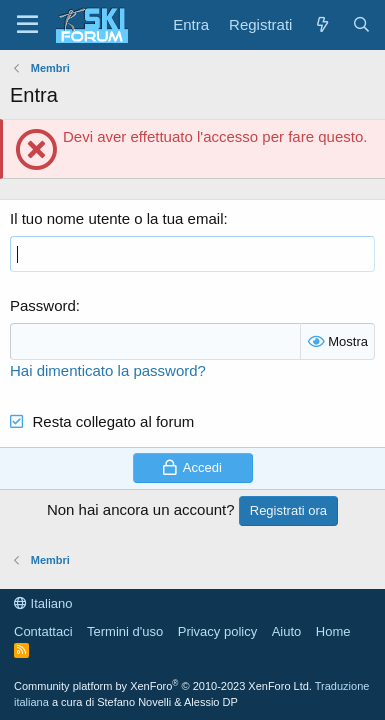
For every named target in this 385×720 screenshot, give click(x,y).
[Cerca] (361, 24)
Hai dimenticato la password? (108, 370)
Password (43, 305)
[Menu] (27, 25)
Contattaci (43, 631)
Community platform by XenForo (163, 686)
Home (333, 631)
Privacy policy (217, 631)
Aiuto (287, 631)
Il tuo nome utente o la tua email (116, 218)
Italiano (43, 603)
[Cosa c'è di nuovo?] (321, 24)
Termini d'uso (125, 631)
